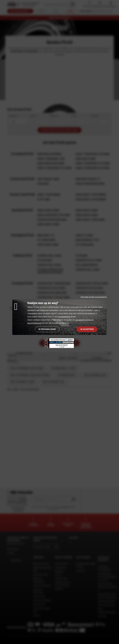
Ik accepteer (87, 329)
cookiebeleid (64, 317)
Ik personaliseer (47, 329)
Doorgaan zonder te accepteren (94, 297)
